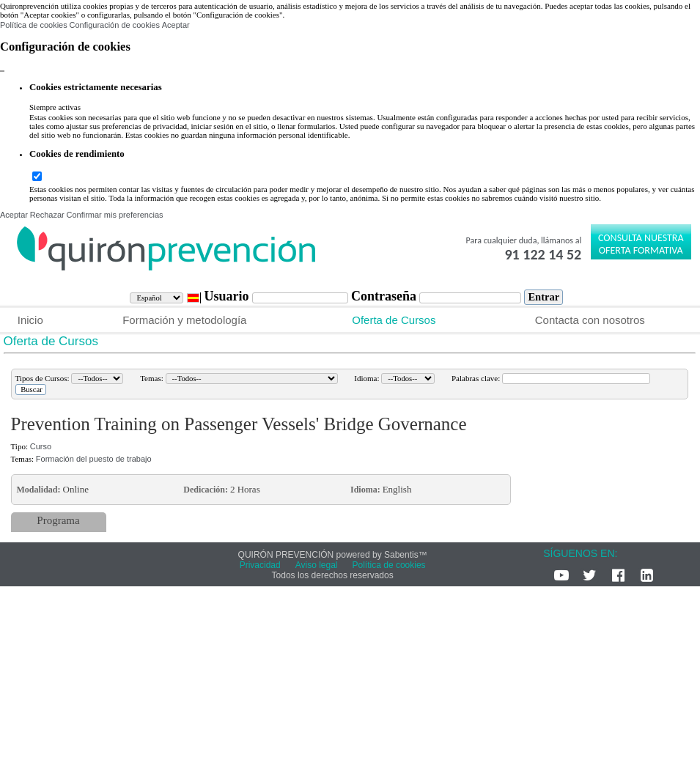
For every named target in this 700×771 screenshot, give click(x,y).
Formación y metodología (184, 320)
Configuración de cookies (114, 25)
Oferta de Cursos (394, 320)
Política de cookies (34, 25)
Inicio (30, 320)
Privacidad (260, 565)
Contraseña (386, 296)
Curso (41, 446)
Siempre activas (55, 107)
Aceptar (176, 25)
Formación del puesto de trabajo (94, 459)
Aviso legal (317, 565)
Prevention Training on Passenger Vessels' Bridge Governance (239, 424)
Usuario (228, 296)
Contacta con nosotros (590, 320)
